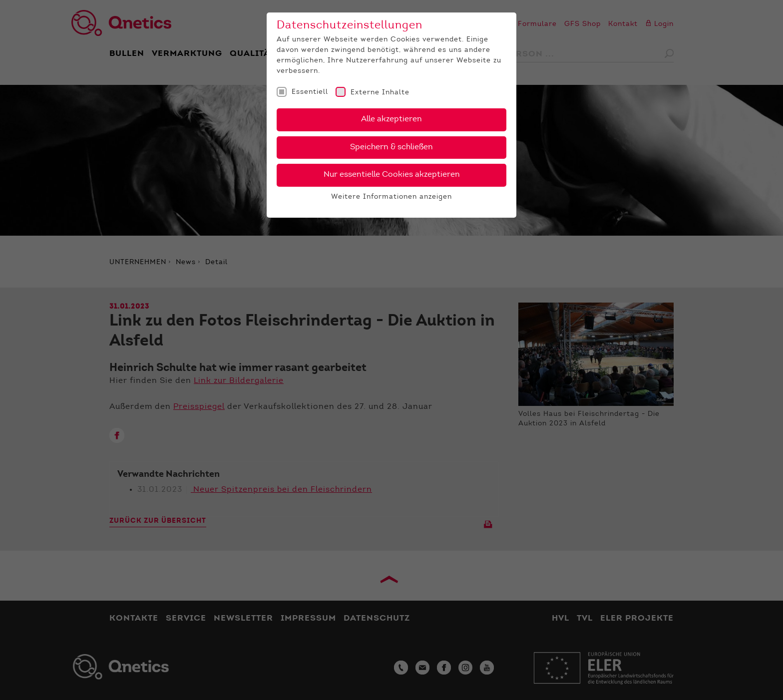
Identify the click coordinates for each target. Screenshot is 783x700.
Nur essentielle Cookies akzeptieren (392, 175)
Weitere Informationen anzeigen (391, 197)
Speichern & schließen (391, 147)
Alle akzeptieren (391, 119)
